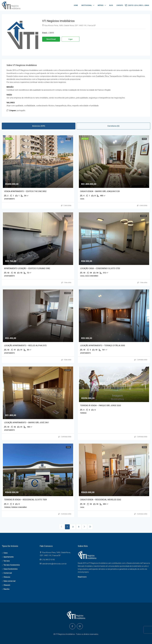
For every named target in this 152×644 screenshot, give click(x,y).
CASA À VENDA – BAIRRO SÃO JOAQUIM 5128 (100, 191)
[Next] (84, 527)
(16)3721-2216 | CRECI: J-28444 (137, 5)
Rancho (7, 589)
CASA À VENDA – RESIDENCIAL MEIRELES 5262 (101, 500)
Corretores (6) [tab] (113, 126)
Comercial (8, 573)
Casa (6, 553)
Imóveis (101, 5)
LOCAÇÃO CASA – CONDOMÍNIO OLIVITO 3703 (100, 268)
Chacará (7, 585)
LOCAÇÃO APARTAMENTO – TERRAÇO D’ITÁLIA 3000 (103, 345)
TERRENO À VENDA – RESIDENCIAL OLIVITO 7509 (25, 500)
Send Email (51, 39)
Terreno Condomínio (12, 565)
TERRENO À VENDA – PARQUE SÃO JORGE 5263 (101, 406)
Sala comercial (9, 581)
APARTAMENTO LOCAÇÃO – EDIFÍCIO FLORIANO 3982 (27, 268)
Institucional (87, 5)
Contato (120, 5)
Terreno (7, 561)
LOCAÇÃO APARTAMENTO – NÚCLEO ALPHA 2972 (25, 345)
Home (76, 5)
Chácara (7, 577)
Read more (82, 577)
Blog (111, 5)
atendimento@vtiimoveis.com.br (54, 564)
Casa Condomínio (11, 569)
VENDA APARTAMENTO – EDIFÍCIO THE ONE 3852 (25, 191)
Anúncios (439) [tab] (39, 126)
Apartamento (9, 557)
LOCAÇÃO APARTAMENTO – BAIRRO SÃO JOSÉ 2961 (27, 423)
